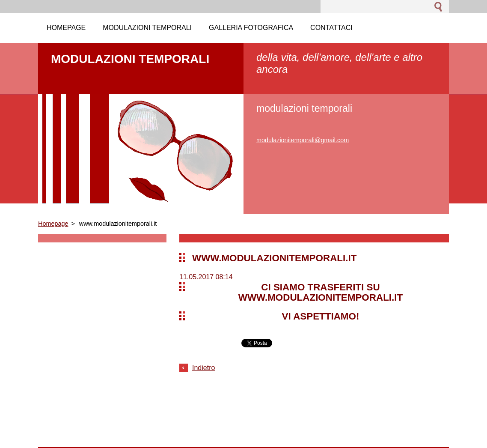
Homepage (53, 224)
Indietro (203, 368)
